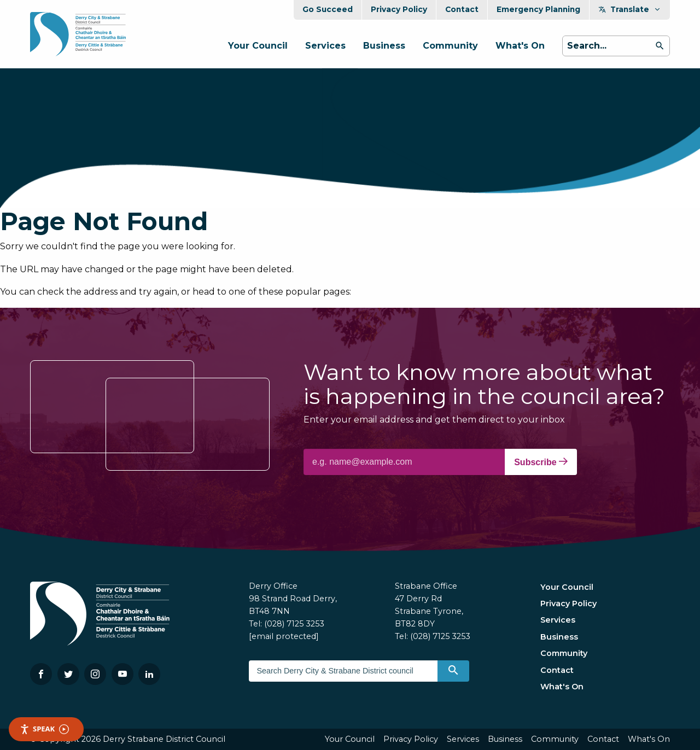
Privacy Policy (399, 9)
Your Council (258, 46)
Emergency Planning (538, 9)
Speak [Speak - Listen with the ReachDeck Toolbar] (44, 729)
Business (384, 46)
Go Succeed (328, 9)
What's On (520, 46)
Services (325, 46)
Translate (630, 9)
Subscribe (541, 462)
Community (450, 46)
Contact (462, 9)
